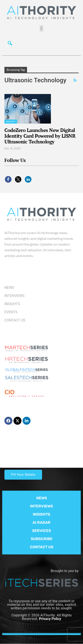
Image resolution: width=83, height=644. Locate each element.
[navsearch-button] (10, 44)
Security (11, 122)
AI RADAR (41, 522)
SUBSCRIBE (42, 539)
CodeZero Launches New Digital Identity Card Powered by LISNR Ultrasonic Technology (40, 136)
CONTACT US (42, 547)
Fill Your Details (23, 475)
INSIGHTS (41, 514)
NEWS (42, 498)
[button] (41, 29)
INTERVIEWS (41, 506)
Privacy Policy (50, 619)
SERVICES (41, 531)
